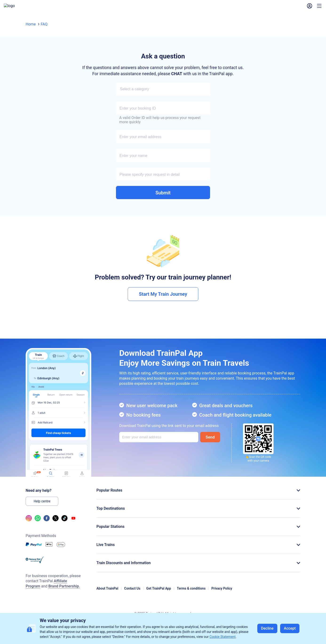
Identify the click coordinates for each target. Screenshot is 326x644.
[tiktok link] (64, 524)
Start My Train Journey (163, 299)
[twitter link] (56, 524)
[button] (246, 8)
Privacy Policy (222, 593)
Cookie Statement (223, 637)
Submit (163, 197)
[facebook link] (47, 524)
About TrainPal (107, 593)
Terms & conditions (191, 593)
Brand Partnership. (64, 591)
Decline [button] (267, 628)
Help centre (42, 506)
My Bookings (167, 8)
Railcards (121, 8)
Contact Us (132, 593)
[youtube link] (73, 524)
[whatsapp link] (38, 524)
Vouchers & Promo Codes (207, 8)
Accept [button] (290, 628)
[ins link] (29, 524)
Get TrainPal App (159, 593)
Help (143, 8)
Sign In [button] (290, 8)
